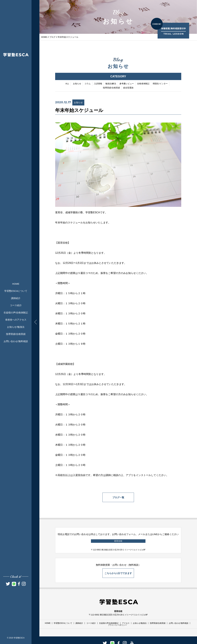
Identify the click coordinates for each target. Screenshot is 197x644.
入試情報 (98, 84)
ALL (67, 84)
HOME (16, 284)
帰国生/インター (160, 84)
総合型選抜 (128, 88)
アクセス (126, 623)
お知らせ (77, 84)
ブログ (52, 37)
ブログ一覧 (118, 497)
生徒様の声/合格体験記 (16, 313)
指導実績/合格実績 (16, 334)
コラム (88, 84)
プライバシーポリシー (117, 625)
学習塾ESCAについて (16, 291)
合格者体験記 (143, 84)
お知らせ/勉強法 (16, 327)
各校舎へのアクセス (16, 320)
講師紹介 (16, 298)
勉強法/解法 (111, 84)
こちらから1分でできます (118, 573)
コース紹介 (16, 305)
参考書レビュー (127, 84)
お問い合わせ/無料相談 (16, 341)
